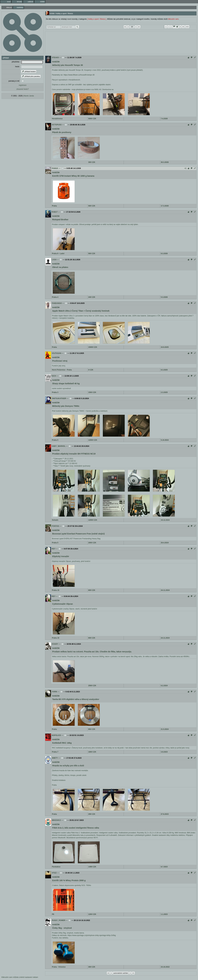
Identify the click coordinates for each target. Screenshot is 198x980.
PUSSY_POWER (59, 920)
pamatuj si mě (14, 81)
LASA (54, 260)
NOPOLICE (56, 735)
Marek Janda (29, 96)
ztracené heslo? (23, 89)
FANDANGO (57, 303)
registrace (23, 85)
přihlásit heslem (29, 72)
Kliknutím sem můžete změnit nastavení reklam (20, 977)
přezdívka (16, 62)
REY (54, 549)
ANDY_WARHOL (59, 446)
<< (125, 27)
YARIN (54, 692)
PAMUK (55, 168)
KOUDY (55, 644)
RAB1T (55, 212)
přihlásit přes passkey (31, 76)
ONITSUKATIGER (59, 398)
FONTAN (55, 526)
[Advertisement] (121, 42)
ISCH (54, 376)
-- (169, 27)
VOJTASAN (56, 353)
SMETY (55, 758)
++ (183, 27)
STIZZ (54, 873)
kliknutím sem (173, 19)
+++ (187, 27)
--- (166, 27)
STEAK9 (55, 58)
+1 (185, 168)
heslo (17, 67)
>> (139, 27)
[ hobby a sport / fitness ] (97, 19)
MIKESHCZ (56, 820)
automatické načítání (121, 973)
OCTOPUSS (57, 125)
